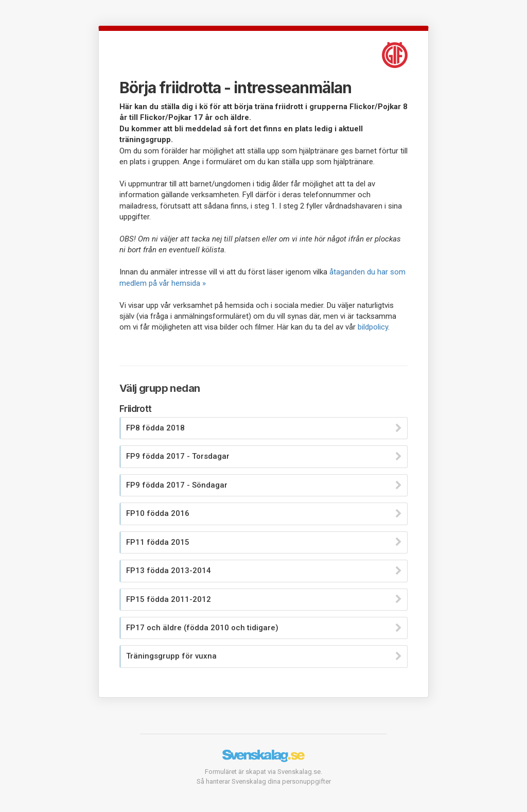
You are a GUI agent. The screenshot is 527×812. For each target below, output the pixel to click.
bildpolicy (373, 327)
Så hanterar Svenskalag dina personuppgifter (264, 781)
